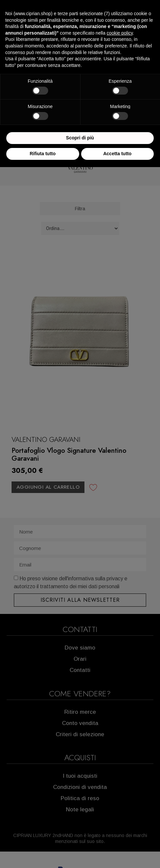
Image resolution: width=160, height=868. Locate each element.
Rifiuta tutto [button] (43, 154)
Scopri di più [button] (80, 138)
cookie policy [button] (120, 33)
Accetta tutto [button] (117, 154)
